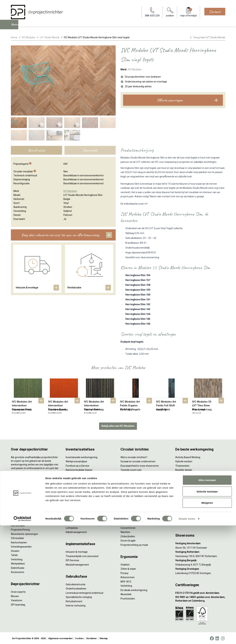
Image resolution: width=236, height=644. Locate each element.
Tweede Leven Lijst (131, 469)
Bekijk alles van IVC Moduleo (118, 425)
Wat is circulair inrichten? (134, 456)
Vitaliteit (125, 564)
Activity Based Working (188, 456)
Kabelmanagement (76, 531)
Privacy (124, 572)
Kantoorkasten (19, 542)
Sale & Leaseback (75, 473)
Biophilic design (184, 469)
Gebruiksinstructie (76, 584)
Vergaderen (127, 519)
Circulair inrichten (75, 514)
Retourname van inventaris (80, 482)
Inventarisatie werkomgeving (82, 456)
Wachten (125, 531)
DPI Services (72, 560)
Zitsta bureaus (19, 521)
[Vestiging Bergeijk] (200, 560)
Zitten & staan (128, 568)
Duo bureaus (18, 525)
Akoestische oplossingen (24, 533)
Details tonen (187, 637)
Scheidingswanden (21, 546)
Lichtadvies (72, 527)
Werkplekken (18, 563)
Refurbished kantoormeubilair (82, 478)
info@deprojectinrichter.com (193, 523)
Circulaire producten (131, 495)
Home (14, 37)
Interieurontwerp (75, 506)
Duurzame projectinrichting (135, 482)
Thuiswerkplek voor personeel (82, 555)
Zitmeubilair (17, 537)
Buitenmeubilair (184, 490)
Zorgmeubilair (183, 495)
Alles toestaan (207, 599)
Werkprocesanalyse (76, 461)
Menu (16, 27)
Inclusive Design (184, 486)
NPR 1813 (126, 581)
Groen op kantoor (185, 478)
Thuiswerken (182, 465)
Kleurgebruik (182, 473)
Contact (215, 12)
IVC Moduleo (29, 37)
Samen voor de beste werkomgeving (141, 486)
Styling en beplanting (77, 510)
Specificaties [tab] (36, 150)
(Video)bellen (128, 536)
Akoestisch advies (76, 519)
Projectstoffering (20, 529)
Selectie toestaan (207, 610)
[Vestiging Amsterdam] (200, 543)
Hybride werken (184, 461)
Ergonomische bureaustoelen (27, 516)
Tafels (14, 554)
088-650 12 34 (185, 519)
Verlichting (17, 559)
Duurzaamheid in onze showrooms (140, 465)
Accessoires (18, 571)
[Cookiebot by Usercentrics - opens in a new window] (22, 637)
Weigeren (207, 621)
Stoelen (15, 550)
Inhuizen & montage (77, 551)
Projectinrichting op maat (134, 544)
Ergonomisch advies (77, 523)
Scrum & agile (128, 540)
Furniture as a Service (77, 465)
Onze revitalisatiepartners (135, 473)
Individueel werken (131, 523)
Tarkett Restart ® (130, 478)
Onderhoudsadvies (76, 588)
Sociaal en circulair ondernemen (138, 461)
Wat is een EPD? (129, 499)
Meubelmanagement (77, 564)
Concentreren (128, 527)
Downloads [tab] (90, 150)
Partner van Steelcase (187, 482)
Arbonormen (128, 577)
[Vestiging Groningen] (200, 568)
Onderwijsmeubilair (186, 499)
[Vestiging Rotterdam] (200, 551)
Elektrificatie (18, 567)
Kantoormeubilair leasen (79, 469)
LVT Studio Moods (50, 37)
